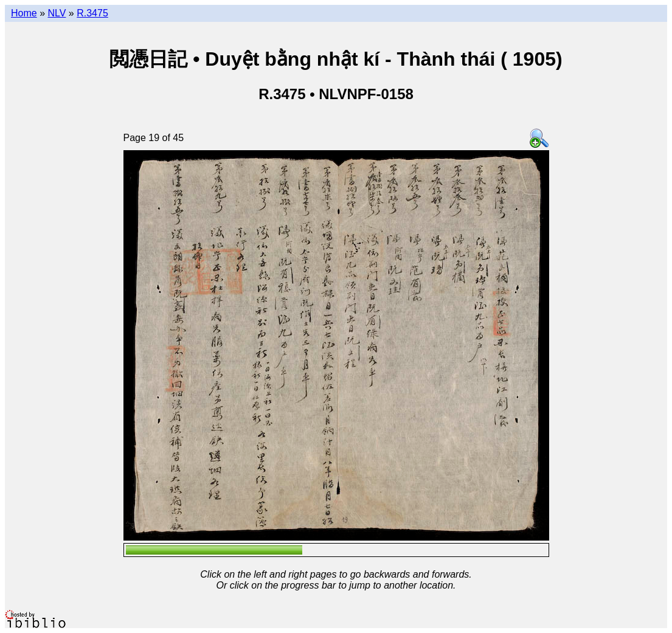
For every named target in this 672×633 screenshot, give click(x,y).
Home (24, 13)
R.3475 (92, 13)
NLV (57, 13)
